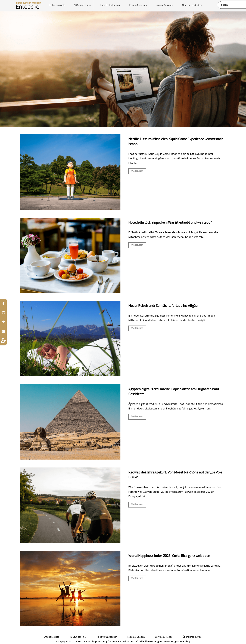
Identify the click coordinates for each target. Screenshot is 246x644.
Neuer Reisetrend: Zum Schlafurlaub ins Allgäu (163, 306)
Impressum (99, 642)
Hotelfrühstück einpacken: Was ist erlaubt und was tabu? (170, 223)
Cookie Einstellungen (149, 642)
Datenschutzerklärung (121, 642)
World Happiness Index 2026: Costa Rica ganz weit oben (169, 556)
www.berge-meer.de (176, 642)
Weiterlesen (137, 171)
